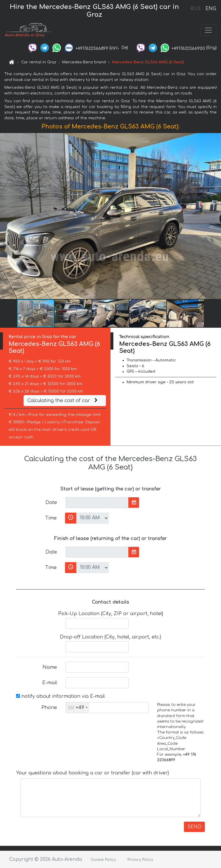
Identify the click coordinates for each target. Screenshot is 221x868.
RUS (196, 9)
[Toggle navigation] (208, 30)
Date (51, 503)
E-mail (50, 683)
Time (51, 518)
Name (50, 667)
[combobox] (78, 708)
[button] (216, 216)
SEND (194, 827)
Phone (49, 708)
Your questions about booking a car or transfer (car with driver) (93, 773)
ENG (211, 9)
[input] (97, 503)
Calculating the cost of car (63, 401)
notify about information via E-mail (60, 696)
